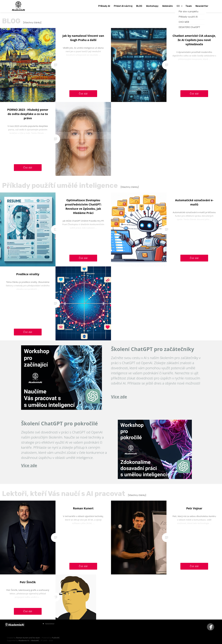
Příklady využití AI (188, 17)
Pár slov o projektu (189, 12)
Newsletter (50, 624)
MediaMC (35, 640)
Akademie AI (24, 640)
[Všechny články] (32, 23)
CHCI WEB (184, 22)
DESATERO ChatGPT (189, 27)
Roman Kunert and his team (28, 638)
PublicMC (56, 638)
